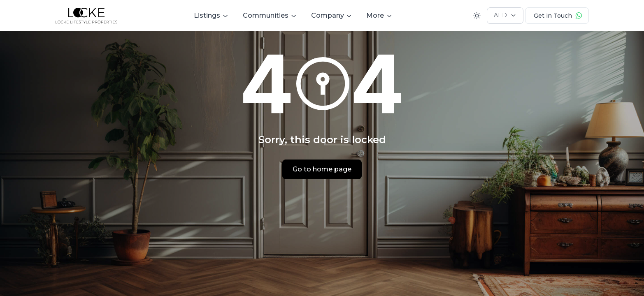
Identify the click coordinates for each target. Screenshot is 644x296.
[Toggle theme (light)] (477, 16)
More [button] (375, 15)
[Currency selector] (505, 16)
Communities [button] (266, 15)
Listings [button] (207, 15)
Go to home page (322, 169)
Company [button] (328, 15)
